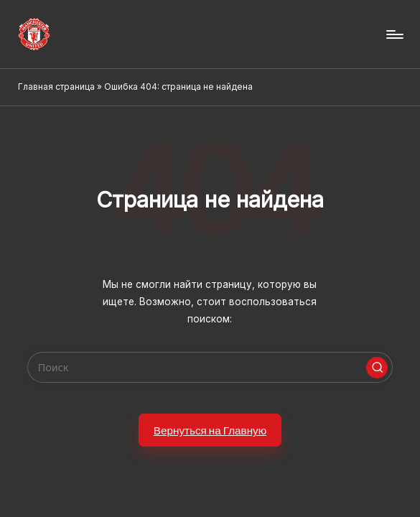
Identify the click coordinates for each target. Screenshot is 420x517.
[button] (377, 368)
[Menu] (394, 34)
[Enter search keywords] (210, 367)
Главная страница (56, 87)
